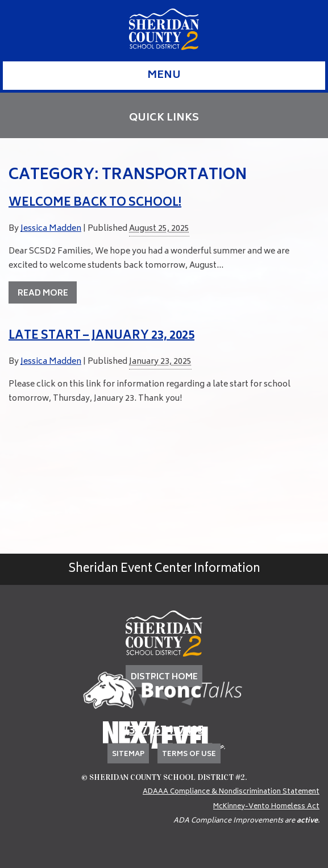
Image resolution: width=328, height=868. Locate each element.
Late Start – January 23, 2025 (101, 336)
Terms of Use (189, 755)
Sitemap (128, 755)
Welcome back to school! (95, 203)
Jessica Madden (51, 229)
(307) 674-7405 (164, 731)
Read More (43, 294)
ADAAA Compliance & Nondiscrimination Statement (231, 792)
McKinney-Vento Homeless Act (266, 807)
